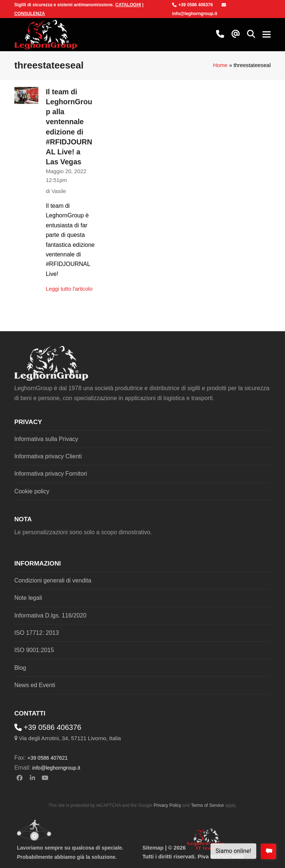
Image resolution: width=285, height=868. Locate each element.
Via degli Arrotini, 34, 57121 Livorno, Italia (70, 738)
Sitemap (153, 848)
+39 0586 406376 (193, 5)
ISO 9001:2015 (34, 650)
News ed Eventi (35, 685)
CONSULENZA (30, 14)
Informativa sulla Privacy (46, 439)
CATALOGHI (128, 5)
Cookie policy (32, 491)
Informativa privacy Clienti (48, 456)
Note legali (28, 598)
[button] (251, 35)
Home (220, 65)
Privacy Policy (168, 805)
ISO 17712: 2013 (37, 633)
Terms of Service (207, 805)
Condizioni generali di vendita (53, 580)
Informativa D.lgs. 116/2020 (51, 615)
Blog (20, 668)
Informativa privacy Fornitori (51, 474)
